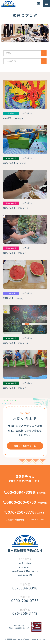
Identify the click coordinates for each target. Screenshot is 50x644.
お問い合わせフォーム (25, 446)
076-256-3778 (20, 512)
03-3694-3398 (20, 492)
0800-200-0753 (20, 502)
